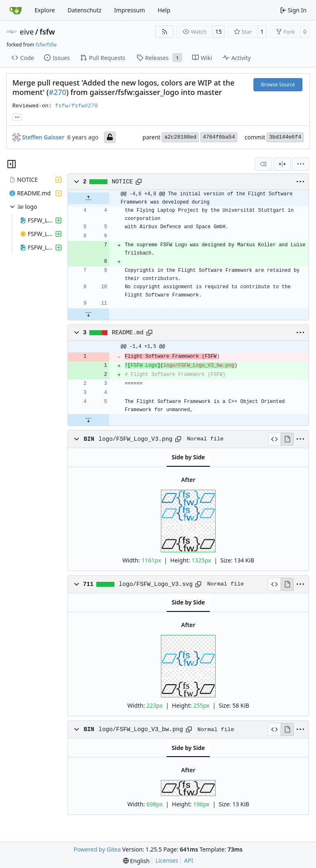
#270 (58, 92)
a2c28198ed (180, 137)
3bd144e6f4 (285, 137)
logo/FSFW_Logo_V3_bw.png (141, 729)
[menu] (301, 164)
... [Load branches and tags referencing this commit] (17, 116)
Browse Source (278, 84)
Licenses (167, 860)
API (188, 860)
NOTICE (122, 182)
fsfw (47, 32)
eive (27, 32)
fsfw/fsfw (46, 45)
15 (218, 31)
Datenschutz (84, 10)
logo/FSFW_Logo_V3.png (136, 439)
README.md (128, 333)
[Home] (16, 10)
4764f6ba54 (219, 137)
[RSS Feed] (165, 32)
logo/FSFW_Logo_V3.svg (156, 584)
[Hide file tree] (12, 164)
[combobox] (263, 164)
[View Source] (274, 439)
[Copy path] (139, 182)
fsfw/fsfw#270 (77, 106)
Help (164, 10)
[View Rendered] (287, 439)
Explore (45, 10)
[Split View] (282, 164)
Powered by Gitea (97, 849)
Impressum (129, 10)
